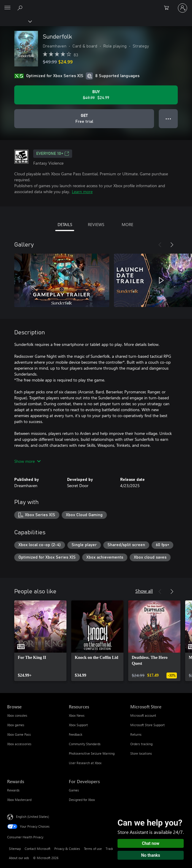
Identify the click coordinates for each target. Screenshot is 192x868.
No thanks (151, 855)
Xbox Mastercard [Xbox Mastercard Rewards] (19, 800)
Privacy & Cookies (67, 849)
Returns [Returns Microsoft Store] (136, 734)
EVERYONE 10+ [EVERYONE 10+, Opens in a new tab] (53, 154)
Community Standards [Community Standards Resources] (85, 744)
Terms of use (93, 849)
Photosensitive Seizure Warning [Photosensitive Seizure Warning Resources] (92, 753)
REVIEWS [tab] (96, 224)
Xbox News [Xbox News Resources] (77, 715)
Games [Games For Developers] (74, 790)
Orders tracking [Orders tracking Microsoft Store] (141, 744)
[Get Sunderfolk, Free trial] (84, 119)
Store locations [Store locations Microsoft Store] (141, 753)
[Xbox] (16, 21)
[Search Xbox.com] (21, 8)
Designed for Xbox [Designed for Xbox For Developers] (82, 800)
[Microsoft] (96, 4)
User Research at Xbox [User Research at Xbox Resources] (85, 763)
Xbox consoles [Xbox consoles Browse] (17, 715)
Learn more (82, 191)
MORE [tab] (127, 224)
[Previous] (160, 245)
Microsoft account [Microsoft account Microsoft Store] (143, 715)
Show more (27, 461)
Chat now (151, 843)
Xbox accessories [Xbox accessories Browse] (19, 744)
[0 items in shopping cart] (168, 8)
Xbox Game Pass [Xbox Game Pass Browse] (19, 734)
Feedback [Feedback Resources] (76, 734)
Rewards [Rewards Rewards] (13, 790)
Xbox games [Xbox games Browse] (16, 725)
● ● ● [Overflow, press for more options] (168, 119)
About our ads (19, 858)
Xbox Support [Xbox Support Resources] (78, 725)
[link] (40, 641)
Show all (144, 591)
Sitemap (15, 849)
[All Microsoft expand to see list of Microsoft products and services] (7, 8)
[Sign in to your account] (183, 8)
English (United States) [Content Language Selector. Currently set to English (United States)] (32, 817)
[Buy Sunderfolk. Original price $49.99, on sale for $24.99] (96, 95)
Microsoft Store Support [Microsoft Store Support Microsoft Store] (147, 725)
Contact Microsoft (38, 849)
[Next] (172, 245)
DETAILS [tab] (65, 224)
